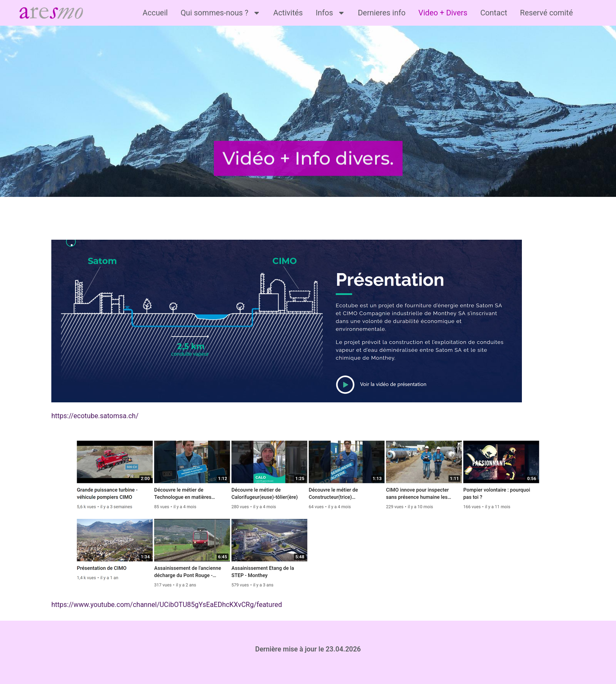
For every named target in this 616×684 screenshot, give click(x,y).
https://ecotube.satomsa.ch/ (95, 416)
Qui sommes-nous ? (220, 13)
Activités (288, 13)
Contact (494, 13)
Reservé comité (547, 13)
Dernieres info (382, 13)
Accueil (155, 13)
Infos (330, 13)
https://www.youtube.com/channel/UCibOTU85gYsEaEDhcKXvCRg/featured (167, 605)
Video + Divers (443, 13)
